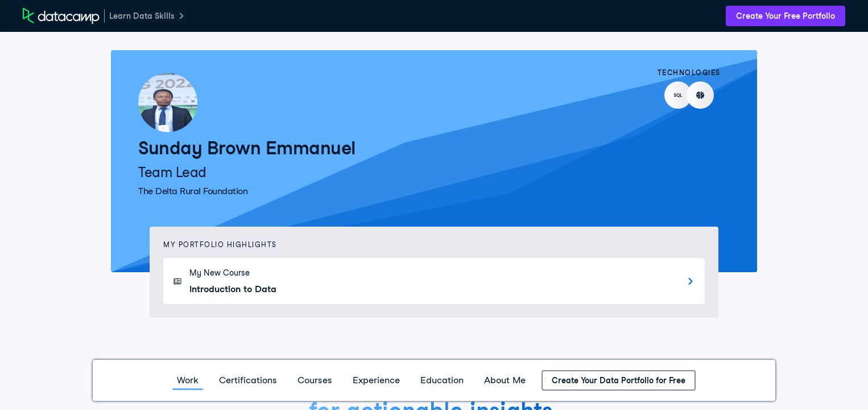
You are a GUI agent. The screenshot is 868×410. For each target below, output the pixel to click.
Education (442, 380)
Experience (376, 380)
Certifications (248, 380)
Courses (315, 380)
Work (188, 380)
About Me (505, 380)
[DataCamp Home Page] (61, 16)
